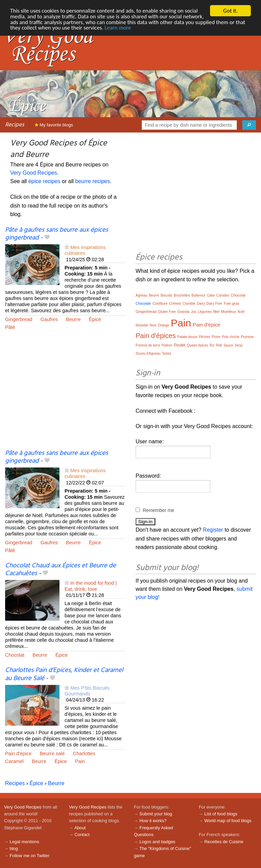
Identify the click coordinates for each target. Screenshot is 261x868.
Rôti (219, 345)
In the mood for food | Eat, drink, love (91, 586)
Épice (95, 319)
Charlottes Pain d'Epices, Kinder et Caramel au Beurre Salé (64, 674)
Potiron (167, 345)
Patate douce (187, 337)
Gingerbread (19, 319)
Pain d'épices (156, 336)
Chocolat (15, 655)
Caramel (14, 761)
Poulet (179, 345)
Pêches (204, 337)
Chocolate (143, 304)
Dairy (201, 304)
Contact (82, 835)
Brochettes (182, 295)
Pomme (247, 337)
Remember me (159, 510)
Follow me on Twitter (29, 856)
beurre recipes (92, 181)
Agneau (141, 295)
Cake (211, 295)
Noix (153, 325)
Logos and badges (157, 842)
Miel (216, 312)
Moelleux (228, 312)
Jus (194, 312)
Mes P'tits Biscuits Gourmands (87, 691)
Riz (212, 345)
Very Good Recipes (34, 173)
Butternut (199, 295)
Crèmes (175, 304)
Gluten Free (167, 312)
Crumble (189, 304)
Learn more (151, 28)
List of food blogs (221, 814)
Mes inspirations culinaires (85, 250)
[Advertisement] (65, 394)
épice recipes (44, 181)
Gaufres (49, 319)
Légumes (205, 312)
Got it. (230, 11)
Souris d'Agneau (148, 353)
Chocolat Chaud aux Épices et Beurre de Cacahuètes (60, 570)
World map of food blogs (228, 821)
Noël (241, 312)
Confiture (160, 303)
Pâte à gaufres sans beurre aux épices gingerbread (57, 234)
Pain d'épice (18, 754)
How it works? (153, 821)
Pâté (10, 327)
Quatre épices (197, 345)
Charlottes (84, 754)
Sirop (238, 345)
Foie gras (231, 303)
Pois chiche (231, 337)
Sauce (228, 345)
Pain (80, 761)
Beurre (73, 319)
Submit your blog (156, 814)
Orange (164, 325)
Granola (184, 312)
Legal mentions (24, 842)
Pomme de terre (148, 345)
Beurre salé (52, 754)
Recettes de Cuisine (224, 842)
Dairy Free (214, 304)
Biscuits (166, 295)
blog (14, 848)
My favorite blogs (54, 125)
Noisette (142, 325)
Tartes (167, 353)
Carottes (223, 295)
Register (213, 530)
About (80, 828)
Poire (216, 337)
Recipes (15, 125)
